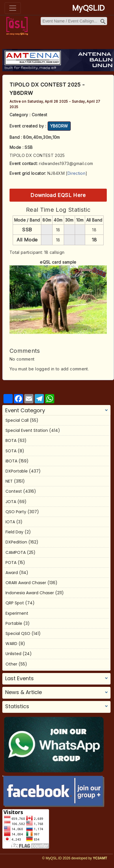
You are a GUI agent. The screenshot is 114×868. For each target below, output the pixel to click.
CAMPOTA (16, 552)
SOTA (11, 451)
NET (9, 481)
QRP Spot (15, 603)
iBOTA (11, 461)
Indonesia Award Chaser (30, 593)
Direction (76, 173)
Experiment (17, 613)
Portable (14, 623)
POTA (11, 563)
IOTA (10, 522)
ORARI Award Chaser (26, 583)
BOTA (11, 440)
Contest (14, 491)
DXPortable (17, 471)
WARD (11, 644)
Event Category (25, 410)
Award (12, 573)
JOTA (11, 502)
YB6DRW (59, 126)
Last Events (19, 678)
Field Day (14, 532)
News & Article (24, 692)
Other (11, 664)
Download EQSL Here (58, 195)
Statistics (17, 706)
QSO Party (16, 512)
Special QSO (18, 633)
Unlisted (13, 654)
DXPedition (16, 542)
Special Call (17, 420)
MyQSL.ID (88, 8)
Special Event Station (27, 430)
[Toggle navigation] (13, 8)
